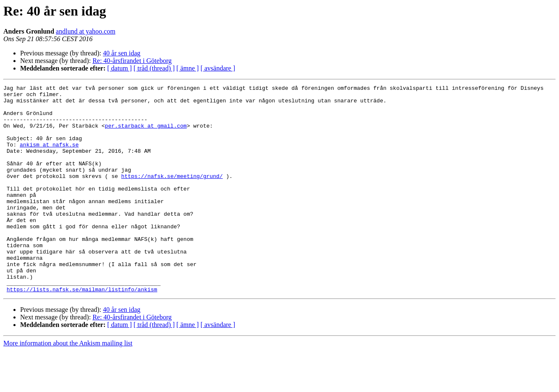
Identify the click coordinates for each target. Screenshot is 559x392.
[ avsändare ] (218, 68)
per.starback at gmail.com (146, 134)
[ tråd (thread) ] (154, 68)
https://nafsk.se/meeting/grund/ (172, 195)
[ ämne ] (187, 68)
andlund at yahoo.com (86, 31)
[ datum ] (120, 68)
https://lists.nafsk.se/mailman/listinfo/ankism (82, 331)
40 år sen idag (121, 53)
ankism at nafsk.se (49, 157)
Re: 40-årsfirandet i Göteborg (132, 61)
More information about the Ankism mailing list (68, 385)
